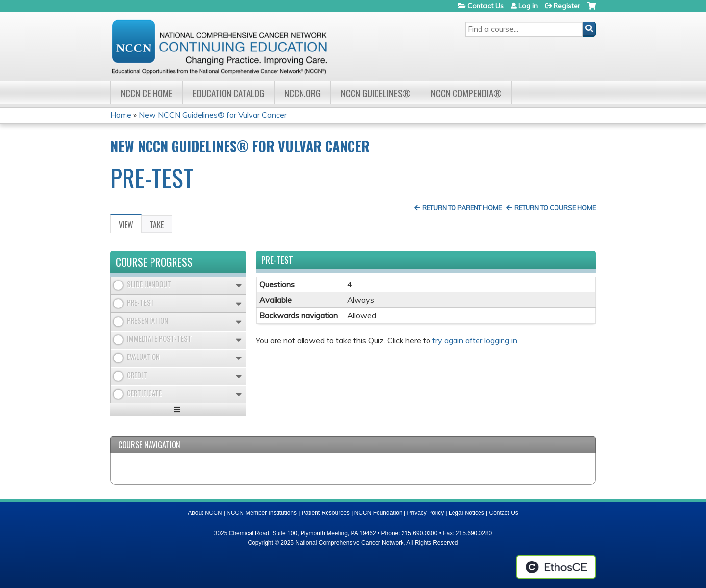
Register (567, 6)
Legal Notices (466, 513)
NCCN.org (303, 93)
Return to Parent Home (462, 208)
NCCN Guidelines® (376, 93)
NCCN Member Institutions (262, 513)
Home (121, 115)
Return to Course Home (555, 208)
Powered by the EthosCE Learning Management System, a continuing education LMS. (556, 567)
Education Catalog (228, 93)
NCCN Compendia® (466, 93)
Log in (528, 6)
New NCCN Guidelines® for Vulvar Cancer (213, 115)
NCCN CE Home (147, 93)
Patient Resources (326, 513)
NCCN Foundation (378, 513)
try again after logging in (475, 340)
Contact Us (485, 6)
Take (157, 225)
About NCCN (205, 513)
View (130, 226)
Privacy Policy (426, 513)
